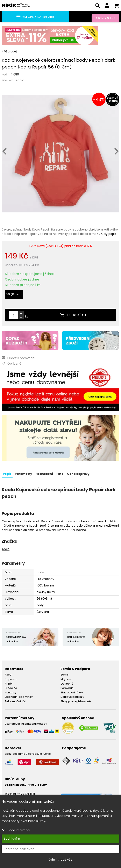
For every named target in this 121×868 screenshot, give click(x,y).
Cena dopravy (78, 474)
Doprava (11, 679)
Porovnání (67, 688)
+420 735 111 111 (26, 794)
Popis (7, 474)
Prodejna (11, 688)
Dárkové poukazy (72, 697)
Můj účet (66, 679)
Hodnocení (44, 474)
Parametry (23, 474)
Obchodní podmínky (19, 697)
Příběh (9, 684)
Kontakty (10, 692)
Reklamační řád (15, 701)
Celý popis (109, 234)
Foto (60, 474)
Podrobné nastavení (20, 849)
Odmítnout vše (61, 860)
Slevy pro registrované (76, 701)
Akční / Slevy (105, 18)
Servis (65, 675)
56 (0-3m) (14, 294)
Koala (20, 80)
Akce (8, 675)
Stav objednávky (72, 692)
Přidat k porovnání (18, 358)
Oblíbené (67, 684)
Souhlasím (12, 839)
